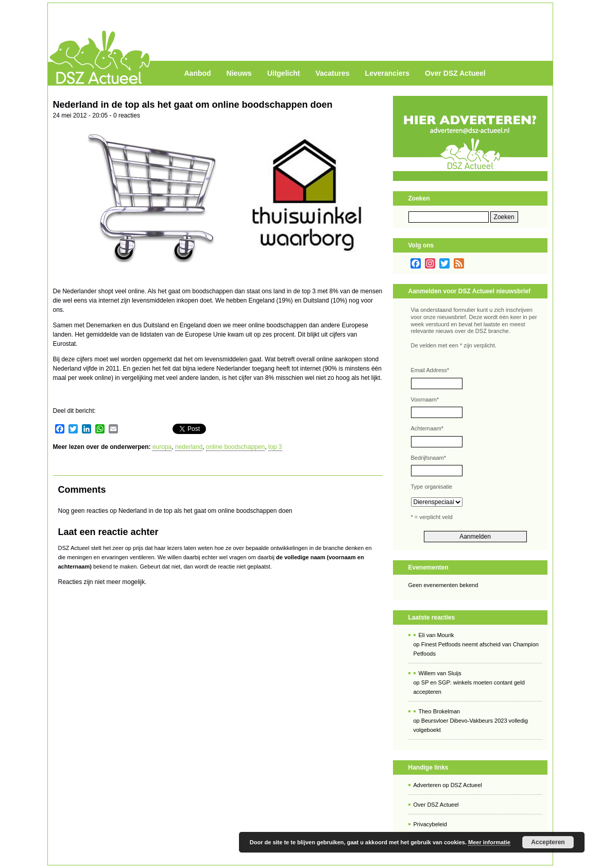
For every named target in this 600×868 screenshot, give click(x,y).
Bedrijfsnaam (428, 458)
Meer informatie (489, 842)
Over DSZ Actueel (455, 73)
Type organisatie (432, 487)
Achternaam (427, 428)
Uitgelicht (284, 73)
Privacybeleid (430, 824)
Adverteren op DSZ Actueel (448, 785)
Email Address (430, 370)
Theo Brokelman (440, 711)
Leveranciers (387, 73)
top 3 (275, 447)
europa (162, 447)
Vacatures (332, 73)
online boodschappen (235, 447)
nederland (189, 447)
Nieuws (239, 73)
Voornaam (425, 399)
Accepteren (548, 842)
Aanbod (198, 73)
